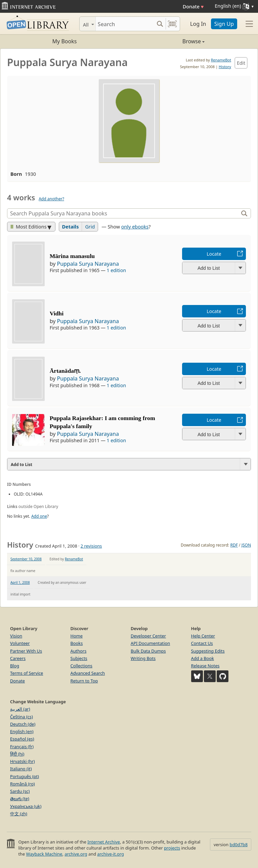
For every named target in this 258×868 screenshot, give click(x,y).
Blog (15, 666)
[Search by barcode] (172, 24)
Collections (82, 666)
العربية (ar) (20, 709)
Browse (167, 41)
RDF (234, 545)
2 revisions (91, 546)
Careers (18, 658)
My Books (65, 41)
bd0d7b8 (239, 845)
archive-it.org (111, 854)
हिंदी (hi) (17, 754)
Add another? (51, 199)
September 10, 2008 (26, 559)
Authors (79, 651)
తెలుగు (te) (20, 799)
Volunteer (20, 643)
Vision (16, 636)
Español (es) (22, 739)
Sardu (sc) (20, 791)
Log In (198, 24)
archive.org (76, 854)
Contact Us (202, 643)
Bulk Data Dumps (148, 651)
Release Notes (205, 666)
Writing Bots (143, 658)
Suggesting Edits (208, 651)
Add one (39, 516)
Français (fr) (22, 747)
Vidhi (57, 313)
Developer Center (148, 636)
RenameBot (221, 60)
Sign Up (224, 24)
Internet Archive (104, 842)
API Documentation (150, 643)
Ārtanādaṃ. (65, 371)
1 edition (117, 270)
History (225, 67)
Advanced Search (88, 673)
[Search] (125, 24)
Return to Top (84, 681)
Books (77, 643)
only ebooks (135, 227)
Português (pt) (25, 776)
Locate (214, 254)
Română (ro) (23, 784)
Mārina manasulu (72, 256)
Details (71, 227)
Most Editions (29, 227)
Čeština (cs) (21, 717)
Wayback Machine (44, 854)
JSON (246, 545)
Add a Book (203, 658)
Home (77, 636)
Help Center (203, 636)
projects (172, 848)
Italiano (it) (21, 769)
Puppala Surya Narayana (88, 264)
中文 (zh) (19, 814)
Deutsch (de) (23, 724)
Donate (193, 7)
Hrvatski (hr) (23, 761)
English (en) (22, 731)
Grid (90, 227)
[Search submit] (160, 24)
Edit (241, 63)
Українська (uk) (26, 806)
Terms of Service (27, 673)
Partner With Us (26, 651)
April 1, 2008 (20, 582)
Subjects (79, 658)
